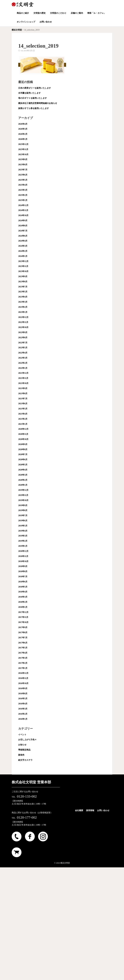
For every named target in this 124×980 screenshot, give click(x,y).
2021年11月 (23, 378)
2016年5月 (23, 699)
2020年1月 (23, 485)
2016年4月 (23, 704)
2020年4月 (23, 470)
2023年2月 (23, 307)
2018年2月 (23, 602)
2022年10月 (23, 327)
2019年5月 (23, 526)
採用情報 (90, 810)
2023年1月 (23, 312)
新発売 (21, 755)
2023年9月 (23, 276)
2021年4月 (23, 414)
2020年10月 (23, 439)
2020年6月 (23, 460)
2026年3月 (23, 129)
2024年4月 (23, 241)
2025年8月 (23, 165)
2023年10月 (23, 271)
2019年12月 (23, 490)
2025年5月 (23, 180)
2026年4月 (23, 124)
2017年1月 (23, 668)
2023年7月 (23, 287)
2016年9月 (23, 688)
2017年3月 (23, 658)
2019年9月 (23, 505)
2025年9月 (23, 159)
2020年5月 (23, 465)
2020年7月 (23, 454)
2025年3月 (23, 190)
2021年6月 (23, 404)
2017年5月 (23, 648)
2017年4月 (23, 653)
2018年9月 (23, 566)
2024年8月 (23, 226)
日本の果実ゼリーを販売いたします (35, 88)
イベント (22, 735)
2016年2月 (23, 714)
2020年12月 (23, 429)
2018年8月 (23, 571)
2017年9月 (23, 627)
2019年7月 (23, 515)
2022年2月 (23, 363)
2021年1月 (23, 424)
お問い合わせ (103, 810)
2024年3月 (23, 246)
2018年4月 (23, 592)
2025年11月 (23, 149)
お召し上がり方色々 (27, 740)
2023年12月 (23, 261)
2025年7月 (23, 170)
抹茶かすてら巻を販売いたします (34, 108)
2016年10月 (23, 683)
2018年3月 (23, 597)
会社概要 (79, 810)
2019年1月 (23, 546)
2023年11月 (23, 266)
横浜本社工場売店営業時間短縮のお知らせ (38, 103)
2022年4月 (23, 353)
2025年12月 (23, 144)
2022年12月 (23, 317)
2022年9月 (23, 332)
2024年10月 (23, 215)
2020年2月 (23, 480)
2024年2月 (23, 251)
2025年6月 (23, 175)
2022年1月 (23, 368)
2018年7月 (23, 577)
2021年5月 (23, 409)
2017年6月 (23, 643)
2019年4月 (23, 531)
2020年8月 (23, 449)
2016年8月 (23, 694)
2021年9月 (23, 388)
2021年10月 (23, 383)
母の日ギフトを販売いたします (33, 98)
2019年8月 (23, 510)
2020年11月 (23, 434)
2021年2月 (23, 419)
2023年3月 (23, 302)
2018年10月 (23, 561)
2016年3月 (23, 709)
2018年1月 (23, 607)
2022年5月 (23, 348)
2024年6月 (23, 236)
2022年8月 (23, 338)
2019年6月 (23, 521)
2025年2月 (23, 195)
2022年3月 (23, 358)
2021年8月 (23, 394)
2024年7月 (23, 231)
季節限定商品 (24, 750)
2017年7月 (23, 638)
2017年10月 (23, 622)
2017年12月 (23, 612)
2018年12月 (23, 551)
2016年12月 (23, 673)
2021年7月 (23, 399)
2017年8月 (23, 633)
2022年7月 (23, 343)
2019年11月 (23, 495)
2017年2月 (23, 663)
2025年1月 (23, 200)
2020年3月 (23, 475)
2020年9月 (23, 444)
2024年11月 (23, 210)
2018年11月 (23, 556)
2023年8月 (23, 282)
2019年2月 (23, 541)
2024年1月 (23, 256)
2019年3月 (23, 536)
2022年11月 (23, 322)
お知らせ (22, 745)
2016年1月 (23, 719)
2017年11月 (23, 617)
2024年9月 (23, 221)
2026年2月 (23, 134)
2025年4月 (23, 185)
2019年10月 (23, 500)
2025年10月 (23, 154)
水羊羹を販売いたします (29, 93)
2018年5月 (23, 587)
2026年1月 (23, 139)
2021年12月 (23, 373)
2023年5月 (23, 292)
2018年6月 (23, 582)
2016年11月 (23, 678)
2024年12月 (23, 205)
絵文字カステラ (25, 760)
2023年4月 (23, 297)
